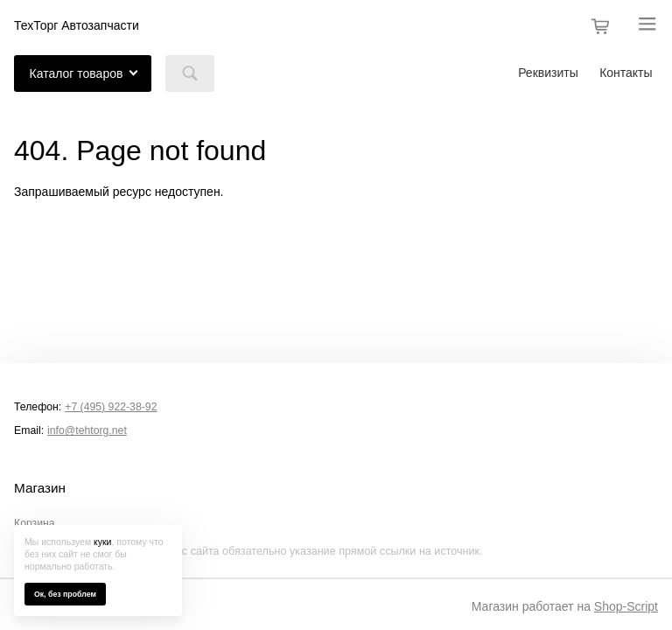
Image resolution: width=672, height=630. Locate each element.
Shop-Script (626, 606)
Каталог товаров (77, 73)
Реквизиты (548, 73)
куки (102, 542)
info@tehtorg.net (87, 430)
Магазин (40, 488)
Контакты (626, 73)
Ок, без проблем (65, 594)
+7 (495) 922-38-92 (111, 407)
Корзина (35, 523)
